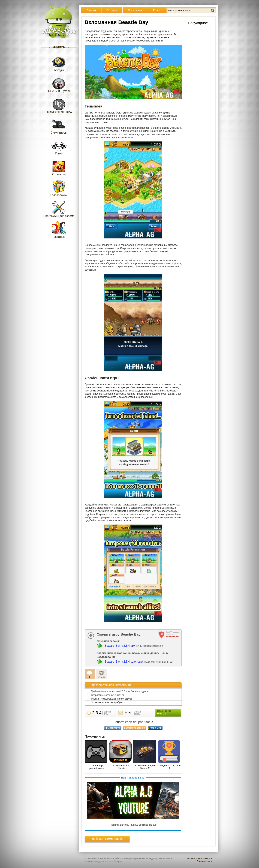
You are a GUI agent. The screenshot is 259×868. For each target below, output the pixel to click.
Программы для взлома (59, 209)
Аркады (59, 63)
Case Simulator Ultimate (121, 767)
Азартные (59, 230)
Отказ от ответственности (200, 858)
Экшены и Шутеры (59, 84)
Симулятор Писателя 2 (170, 767)
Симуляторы (59, 126)
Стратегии (59, 167)
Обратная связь (205, 861)
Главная (91, 10)
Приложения (135, 10)
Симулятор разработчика (97, 767)
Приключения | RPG (59, 105)
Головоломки (59, 188)
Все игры (112, 10)
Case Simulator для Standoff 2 (145, 767)
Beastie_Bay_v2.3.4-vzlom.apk (124, 662)
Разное (157, 10)
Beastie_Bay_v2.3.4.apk (120, 646)
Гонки (59, 146)
